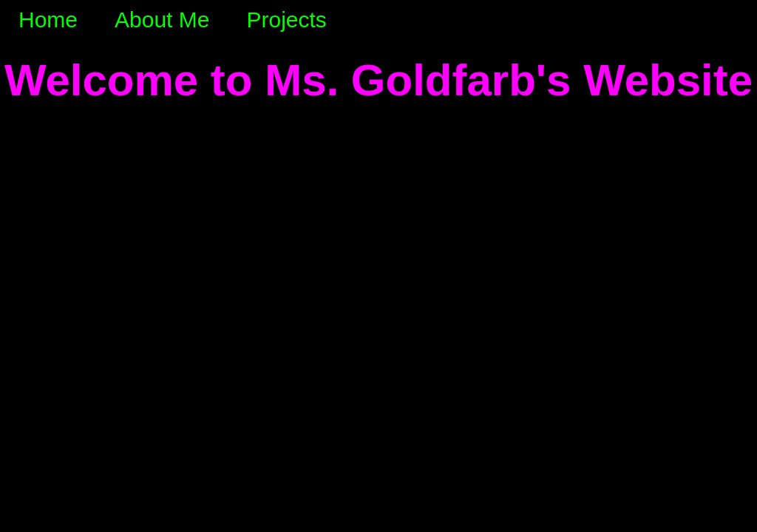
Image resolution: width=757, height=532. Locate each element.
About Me (162, 20)
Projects (286, 20)
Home (48, 20)
